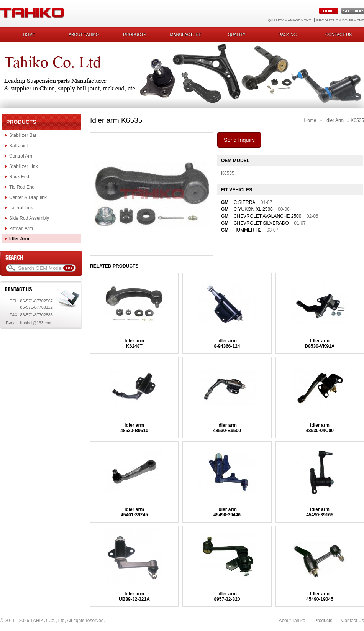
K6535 (357, 120)
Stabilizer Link (24, 166)
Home (29, 35)
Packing (288, 35)
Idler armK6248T (134, 343)
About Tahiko (84, 35)
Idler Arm (19, 239)
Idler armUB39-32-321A (134, 596)
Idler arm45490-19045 (320, 596)
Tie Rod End (22, 187)
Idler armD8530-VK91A (320, 343)
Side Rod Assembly (29, 218)
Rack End (19, 177)
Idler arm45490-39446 (227, 512)
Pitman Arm (21, 228)
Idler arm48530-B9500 (227, 428)
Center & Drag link (28, 197)
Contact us (339, 35)
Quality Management (289, 20)
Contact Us (353, 621)
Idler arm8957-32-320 (227, 596)
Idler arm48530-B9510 (134, 428)
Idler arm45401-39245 (134, 512)
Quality (236, 35)
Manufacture (185, 35)
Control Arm (21, 156)
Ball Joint (19, 146)
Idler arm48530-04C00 (320, 428)
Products (135, 35)
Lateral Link (21, 208)
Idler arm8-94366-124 (227, 343)
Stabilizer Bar (23, 135)
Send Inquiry (239, 140)
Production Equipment (340, 20)
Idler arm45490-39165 (320, 512)
